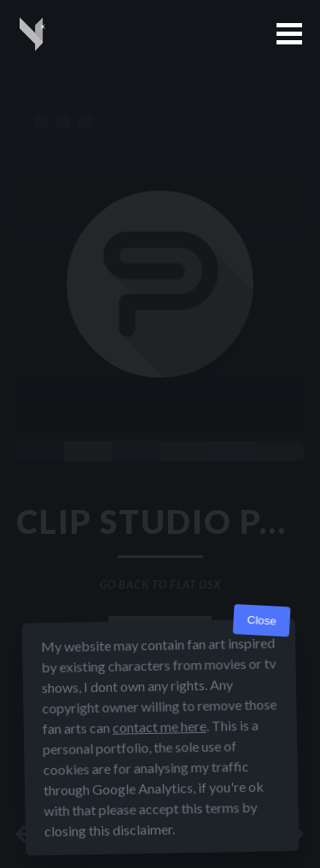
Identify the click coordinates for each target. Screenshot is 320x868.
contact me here (159, 727)
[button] (289, 34)
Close (262, 621)
